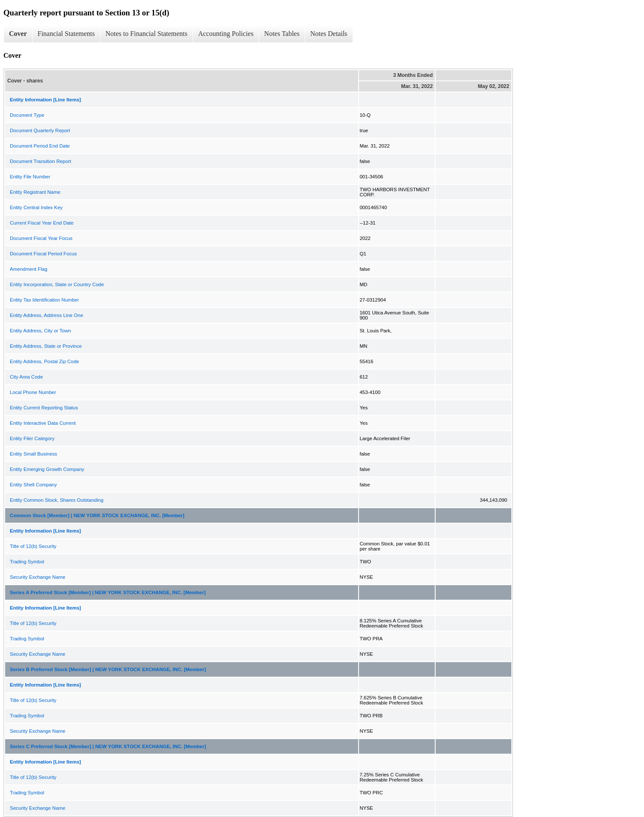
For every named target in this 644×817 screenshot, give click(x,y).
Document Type (27, 115)
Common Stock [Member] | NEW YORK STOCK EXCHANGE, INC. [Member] (97, 515)
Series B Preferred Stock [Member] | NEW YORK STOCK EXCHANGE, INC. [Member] (108, 669)
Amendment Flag (29, 269)
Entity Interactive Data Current (43, 423)
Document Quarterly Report (40, 130)
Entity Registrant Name (35, 192)
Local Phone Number (33, 392)
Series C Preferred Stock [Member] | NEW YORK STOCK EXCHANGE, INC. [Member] (108, 746)
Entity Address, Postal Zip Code (45, 361)
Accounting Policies (226, 34)
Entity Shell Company (33, 485)
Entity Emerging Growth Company (47, 469)
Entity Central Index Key (36, 207)
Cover (18, 34)
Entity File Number (30, 177)
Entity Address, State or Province (46, 346)
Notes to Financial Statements (147, 34)
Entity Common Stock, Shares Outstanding (57, 500)
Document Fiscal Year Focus (41, 238)
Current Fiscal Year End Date (42, 223)
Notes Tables (282, 34)
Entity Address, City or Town (40, 331)
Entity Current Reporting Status (44, 408)
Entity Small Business (34, 454)
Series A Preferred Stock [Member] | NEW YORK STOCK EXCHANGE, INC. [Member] (108, 592)
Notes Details (329, 34)
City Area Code (26, 377)
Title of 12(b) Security (33, 546)
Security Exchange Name (38, 577)
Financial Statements (66, 34)
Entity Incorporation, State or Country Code (57, 284)
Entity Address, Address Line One (46, 315)
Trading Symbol (27, 562)
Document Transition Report (40, 161)
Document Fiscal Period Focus (43, 254)
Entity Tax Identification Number (45, 300)
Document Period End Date (40, 146)
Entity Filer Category (32, 438)
